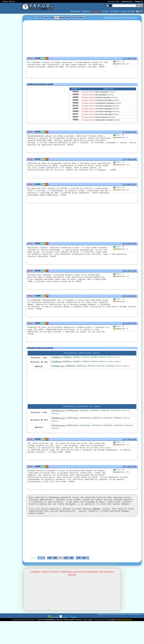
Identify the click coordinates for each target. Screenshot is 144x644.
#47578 (97, 433)
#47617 (73, 433)
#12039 (58, 374)
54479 (76, 92)
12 (121, 167)
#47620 (85, 433)
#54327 (126, 426)
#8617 (101, 373)
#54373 (108, 426)
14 (121, 194)
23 (121, 64)
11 (121, 453)
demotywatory (50, 637)
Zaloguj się (139, 1)
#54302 (55, 429)
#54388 (117, 426)
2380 (80, 18)
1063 (68, 18)
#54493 (94, 365)
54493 (76, 96)
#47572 (55, 437)
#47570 (129, 433)
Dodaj (123, 11)
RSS (140, 11)
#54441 (103, 369)
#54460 (57, 365)
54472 (76, 109)
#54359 (58, 426)
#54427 (94, 369)
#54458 (105, 419)
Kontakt (131, 11)
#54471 (56, 422)
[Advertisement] (11, 322)
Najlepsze (86, 11)
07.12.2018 (127, 58)
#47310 (58, 434)
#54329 (86, 369)
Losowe (105, 11)
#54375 (73, 426)
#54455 (77, 365)
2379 (75, 18)
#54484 (84, 419)
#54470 (115, 419)
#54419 (118, 369)
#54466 (67, 365)
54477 (76, 119)
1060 (51, 18)
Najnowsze (76, 11)
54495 (76, 116)
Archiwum (115, 11)
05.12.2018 (127, 447)
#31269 (110, 373)
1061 (57, 18)
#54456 (73, 419)
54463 (76, 106)
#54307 (67, 369)
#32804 (126, 374)
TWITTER (64, 635)
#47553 (108, 433)
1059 (46, 18)
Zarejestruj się (127, 1)
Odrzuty (96, 11)
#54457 (118, 365)
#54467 (110, 365)
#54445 (110, 369)
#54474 (126, 419)
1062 (62, 18)
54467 (76, 112)
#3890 (71, 374)
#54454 (103, 365)
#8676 (91, 373)
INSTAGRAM (53, 635)
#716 (118, 373)
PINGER (73, 635)
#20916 (81, 373)
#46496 (119, 433)
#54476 (86, 365)
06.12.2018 (127, 250)
